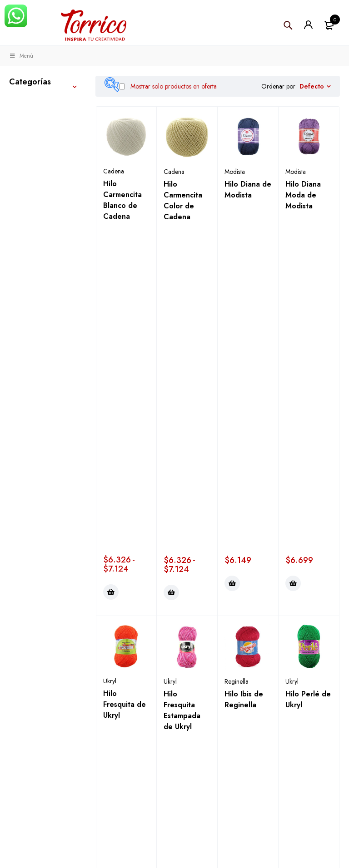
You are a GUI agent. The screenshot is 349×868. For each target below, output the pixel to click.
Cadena (114, 171)
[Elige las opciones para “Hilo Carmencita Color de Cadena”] (171, 266)
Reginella (237, 355)
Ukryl (110, 354)
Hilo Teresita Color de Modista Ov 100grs (125, 556)
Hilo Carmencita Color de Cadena (183, 200)
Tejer (18, 103)
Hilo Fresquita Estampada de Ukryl (182, 383)
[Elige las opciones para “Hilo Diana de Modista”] (232, 256)
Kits (16, 186)
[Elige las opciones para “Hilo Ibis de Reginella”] (232, 439)
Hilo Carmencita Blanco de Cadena (122, 200)
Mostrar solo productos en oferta (168, 86)
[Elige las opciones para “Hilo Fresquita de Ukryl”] (111, 439)
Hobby (22, 165)
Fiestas (22, 240)
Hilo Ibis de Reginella (244, 372)
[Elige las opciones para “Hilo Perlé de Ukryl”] (293, 439)
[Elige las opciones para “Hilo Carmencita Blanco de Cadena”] (111, 265)
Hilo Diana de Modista (248, 190)
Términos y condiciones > (172, 840)
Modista (235, 172)
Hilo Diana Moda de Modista (303, 195)
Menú (21, 56)
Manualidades (34, 123)
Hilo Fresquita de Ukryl (125, 377)
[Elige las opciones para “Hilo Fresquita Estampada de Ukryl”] (171, 439)
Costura (23, 144)
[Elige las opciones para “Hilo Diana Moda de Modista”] (293, 256)
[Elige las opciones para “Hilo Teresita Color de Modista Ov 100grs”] (111, 612)
